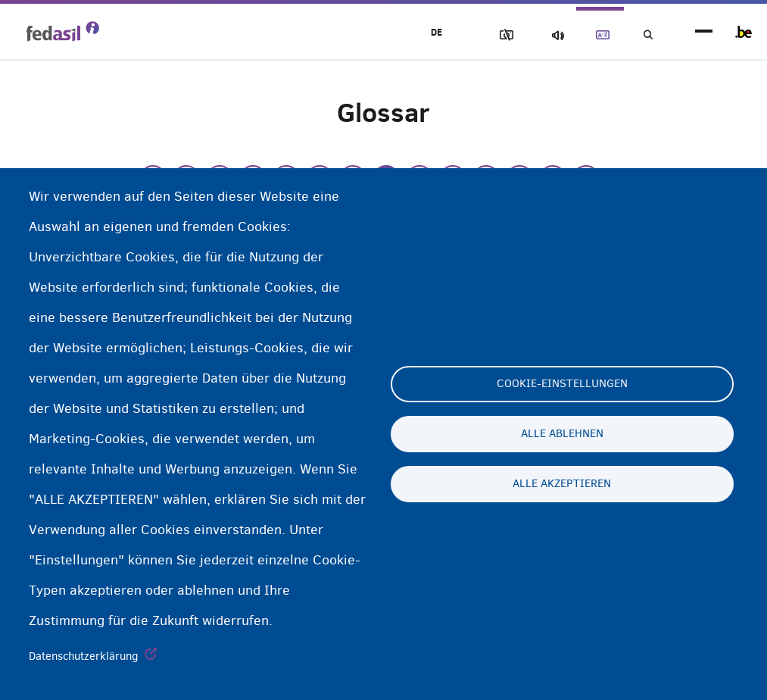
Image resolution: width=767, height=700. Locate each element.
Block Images (488, 35)
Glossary (594, 35)
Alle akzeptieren (562, 484)
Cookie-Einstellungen (562, 384)
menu (704, 32)
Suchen (646, 35)
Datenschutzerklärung (84, 656)
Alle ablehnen (562, 434)
